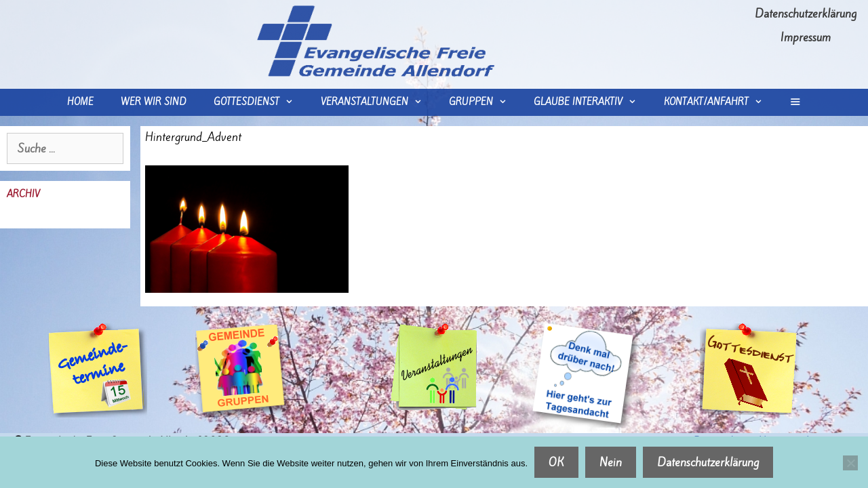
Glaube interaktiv (592, 102)
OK (556, 462)
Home (80, 102)
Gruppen (485, 102)
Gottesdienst (260, 102)
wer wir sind (154, 102)
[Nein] (850, 463)
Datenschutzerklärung (806, 14)
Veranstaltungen (378, 102)
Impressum (806, 37)
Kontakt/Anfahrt (720, 102)
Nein (611, 462)
